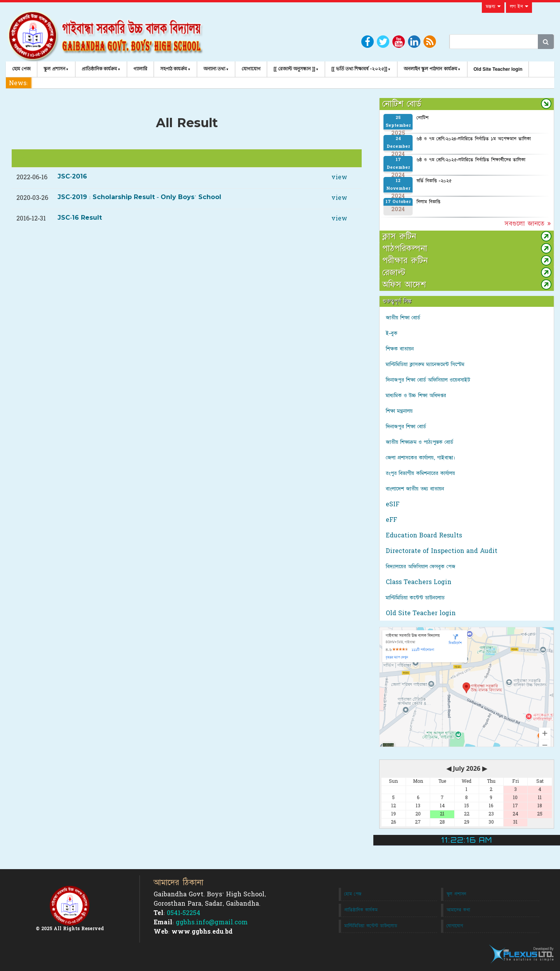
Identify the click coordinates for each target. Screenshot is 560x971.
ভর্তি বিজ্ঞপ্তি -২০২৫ (434, 181)
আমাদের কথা (458, 910)
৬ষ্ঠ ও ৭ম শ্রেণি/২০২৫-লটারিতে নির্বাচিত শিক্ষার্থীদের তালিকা (471, 160)
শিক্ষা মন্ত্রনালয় (399, 411)
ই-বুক (392, 333)
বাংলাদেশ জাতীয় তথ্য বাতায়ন (415, 489)
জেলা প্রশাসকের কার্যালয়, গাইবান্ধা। (421, 458)
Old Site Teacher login (498, 69)
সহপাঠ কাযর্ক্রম (174, 69)
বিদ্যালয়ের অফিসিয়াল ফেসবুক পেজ (421, 567)
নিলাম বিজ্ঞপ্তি (428, 202)
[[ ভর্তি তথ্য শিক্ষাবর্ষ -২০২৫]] (359, 69)
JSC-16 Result (80, 218)
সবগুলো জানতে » (528, 224)
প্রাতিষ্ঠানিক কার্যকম (361, 910)
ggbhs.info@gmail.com (212, 922)
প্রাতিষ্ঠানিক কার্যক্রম (99, 69)
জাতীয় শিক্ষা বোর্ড (403, 318)
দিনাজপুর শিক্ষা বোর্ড (406, 427)
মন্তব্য (493, 7)
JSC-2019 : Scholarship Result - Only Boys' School (139, 197)
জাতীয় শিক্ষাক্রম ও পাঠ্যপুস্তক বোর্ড (419, 442)
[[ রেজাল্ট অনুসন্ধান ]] (294, 69)
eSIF (393, 504)
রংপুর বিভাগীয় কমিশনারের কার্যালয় (420, 473)
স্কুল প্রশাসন (54, 69)
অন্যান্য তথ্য (214, 69)
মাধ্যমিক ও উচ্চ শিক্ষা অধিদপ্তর (416, 395)
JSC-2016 (72, 177)
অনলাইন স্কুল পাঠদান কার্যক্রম (430, 69)
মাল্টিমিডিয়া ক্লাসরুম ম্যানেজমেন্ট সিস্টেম (425, 364)
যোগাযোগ (251, 69)
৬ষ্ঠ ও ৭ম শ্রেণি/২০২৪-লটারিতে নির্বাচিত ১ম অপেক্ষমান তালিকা (474, 139)
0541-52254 (184, 913)
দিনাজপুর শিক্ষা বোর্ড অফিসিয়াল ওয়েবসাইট (428, 380)
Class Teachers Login (419, 582)
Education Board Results (424, 535)
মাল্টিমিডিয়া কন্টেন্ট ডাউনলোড (415, 598)
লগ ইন (519, 7)
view (339, 177)
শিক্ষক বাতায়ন (400, 349)
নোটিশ (423, 118)
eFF (391, 520)
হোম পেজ (21, 69)
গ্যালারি (140, 69)
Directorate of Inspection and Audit (442, 551)
